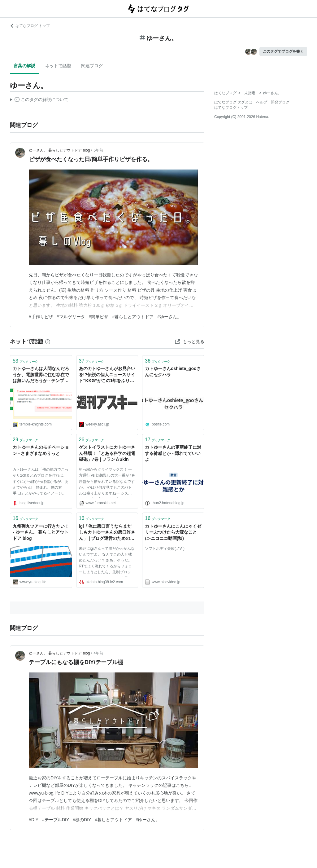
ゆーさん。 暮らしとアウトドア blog (59, 150)
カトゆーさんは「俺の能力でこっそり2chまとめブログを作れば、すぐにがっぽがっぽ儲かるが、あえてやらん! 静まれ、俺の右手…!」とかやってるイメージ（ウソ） (41, 482)
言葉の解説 (24, 66)
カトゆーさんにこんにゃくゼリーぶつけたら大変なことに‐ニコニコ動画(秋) (173, 532)
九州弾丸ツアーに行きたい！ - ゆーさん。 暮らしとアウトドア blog (41, 532)
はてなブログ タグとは (233, 102)
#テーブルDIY (56, 820)
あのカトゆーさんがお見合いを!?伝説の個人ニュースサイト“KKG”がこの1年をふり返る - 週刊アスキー (107, 375)
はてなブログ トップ (30, 26)
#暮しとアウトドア (113, 820)
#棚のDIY (82, 820)
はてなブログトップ (231, 108)
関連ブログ (92, 66)
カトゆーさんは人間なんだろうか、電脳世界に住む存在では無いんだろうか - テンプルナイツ (41, 375)
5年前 (99, 150)
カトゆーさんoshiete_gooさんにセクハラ (173, 372)
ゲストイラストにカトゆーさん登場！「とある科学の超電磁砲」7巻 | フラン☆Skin (107, 453)
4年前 (99, 653)
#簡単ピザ (99, 317)
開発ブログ (280, 102)
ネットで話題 (58, 66)
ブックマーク (25, 361)
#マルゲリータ (71, 317)
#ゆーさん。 (169, 317)
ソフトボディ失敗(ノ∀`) (165, 549)
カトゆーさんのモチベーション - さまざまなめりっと (41, 450)
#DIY (34, 820)
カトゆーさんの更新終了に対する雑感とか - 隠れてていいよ (173, 453)
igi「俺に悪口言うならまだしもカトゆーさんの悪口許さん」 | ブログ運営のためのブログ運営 (107, 533)
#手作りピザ (41, 317)
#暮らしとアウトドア (133, 317)
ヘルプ (262, 102)
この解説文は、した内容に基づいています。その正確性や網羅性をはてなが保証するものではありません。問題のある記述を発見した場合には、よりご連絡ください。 (39, 100)
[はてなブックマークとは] (48, 341)
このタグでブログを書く (283, 51)
